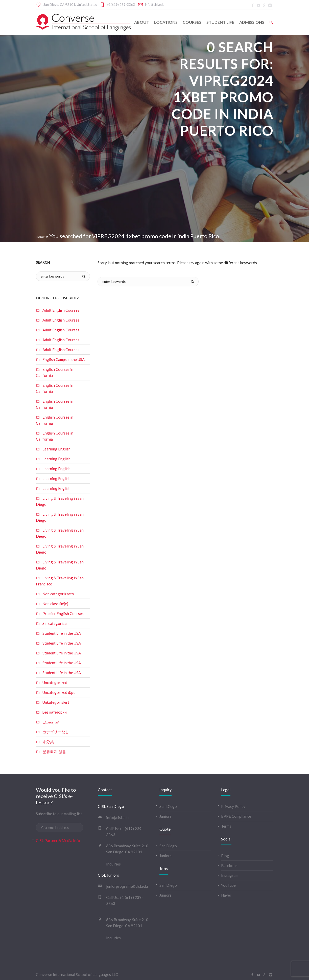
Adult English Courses (61, 310)
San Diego (168, 806)
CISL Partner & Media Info (58, 840)
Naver (226, 895)
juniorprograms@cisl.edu (127, 886)
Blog (225, 856)
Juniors (165, 816)
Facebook (229, 865)
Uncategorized (55, 682)
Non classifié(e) (55, 604)
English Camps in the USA (64, 359)
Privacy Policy (233, 806)
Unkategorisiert (56, 702)
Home (40, 237)
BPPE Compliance (236, 816)
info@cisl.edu (155, 5)
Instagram (230, 875)
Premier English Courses (63, 613)
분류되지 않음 (54, 751)
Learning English (56, 449)
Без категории (55, 712)
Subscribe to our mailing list (59, 814)
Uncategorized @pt (59, 692)
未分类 (48, 742)
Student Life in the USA (62, 633)
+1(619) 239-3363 (121, 5)
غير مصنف (51, 722)
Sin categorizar (55, 623)
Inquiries (113, 864)
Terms (226, 826)
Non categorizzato (58, 594)
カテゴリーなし (56, 732)
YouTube (228, 885)
